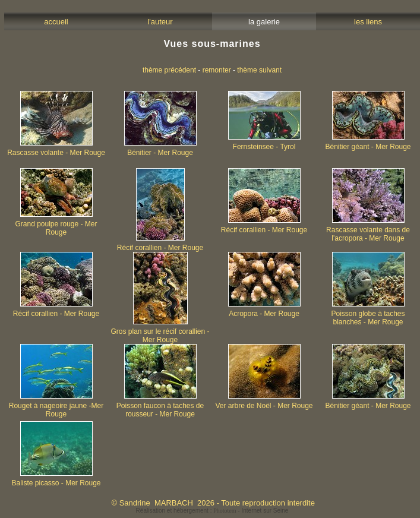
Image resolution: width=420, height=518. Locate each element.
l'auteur (160, 22)
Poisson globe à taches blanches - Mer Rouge (368, 315)
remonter (217, 70)
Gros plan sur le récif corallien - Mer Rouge (160, 332)
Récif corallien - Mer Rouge (160, 244)
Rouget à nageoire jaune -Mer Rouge (56, 407)
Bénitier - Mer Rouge (160, 149)
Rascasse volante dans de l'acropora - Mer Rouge (368, 231)
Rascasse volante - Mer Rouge (56, 149)
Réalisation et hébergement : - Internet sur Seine (212, 511)
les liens (368, 22)
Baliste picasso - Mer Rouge (56, 480)
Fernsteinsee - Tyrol (264, 143)
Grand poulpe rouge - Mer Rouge (56, 225)
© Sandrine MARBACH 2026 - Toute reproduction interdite (213, 503)
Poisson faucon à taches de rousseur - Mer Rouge (160, 407)
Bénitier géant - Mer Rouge (368, 143)
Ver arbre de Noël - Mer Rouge (264, 402)
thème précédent (169, 70)
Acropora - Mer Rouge (264, 310)
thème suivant (259, 70)
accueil (56, 22)
